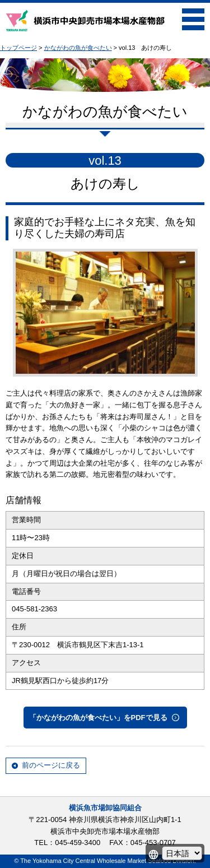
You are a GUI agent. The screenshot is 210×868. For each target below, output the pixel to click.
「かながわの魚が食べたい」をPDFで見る (98, 718)
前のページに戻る (51, 765)
